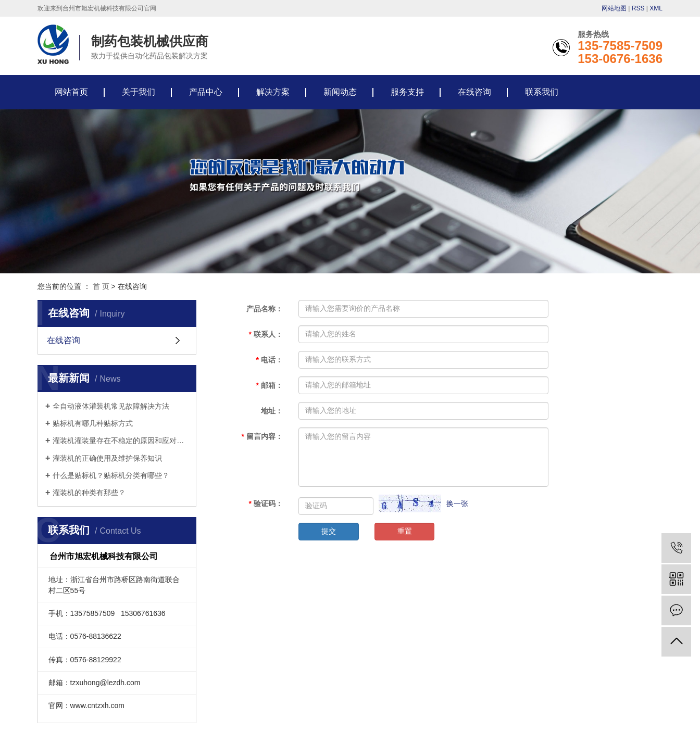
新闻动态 (340, 92)
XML (656, 8)
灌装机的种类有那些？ (89, 493)
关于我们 (139, 92)
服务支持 (407, 92)
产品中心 (206, 92)
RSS (638, 8)
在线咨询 (474, 92)
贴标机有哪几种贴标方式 (93, 423)
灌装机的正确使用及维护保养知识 (107, 458)
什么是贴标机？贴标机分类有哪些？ (111, 475)
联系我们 (542, 92)
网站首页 (71, 92)
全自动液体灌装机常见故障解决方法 (111, 406)
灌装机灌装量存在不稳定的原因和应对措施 (121, 440)
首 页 (101, 286)
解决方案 (273, 92)
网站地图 (614, 8)
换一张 (457, 503)
